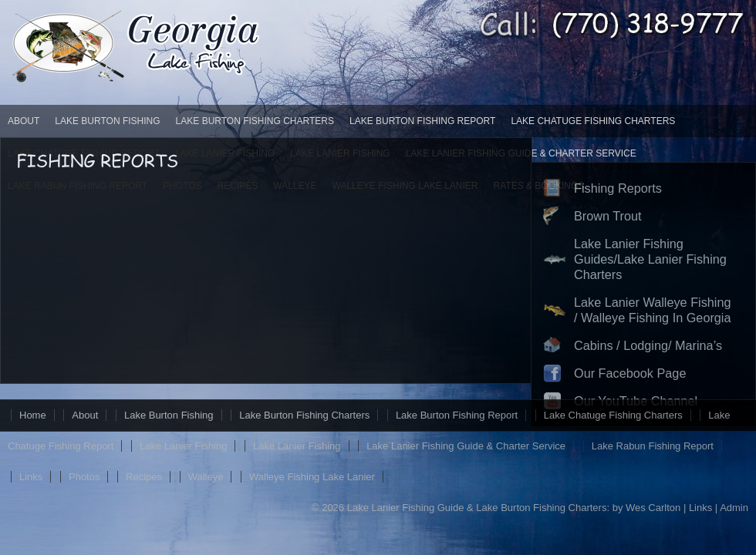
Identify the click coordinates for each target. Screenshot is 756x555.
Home (33, 415)
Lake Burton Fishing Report (422, 121)
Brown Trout (608, 216)
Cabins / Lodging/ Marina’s (648, 345)
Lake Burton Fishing (107, 121)
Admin (734, 508)
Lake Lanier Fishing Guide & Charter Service (466, 446)
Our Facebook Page (630, 373)
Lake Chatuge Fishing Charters (593, 121)
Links (31, 477)
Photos (84, 477)
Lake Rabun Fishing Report (653, 446)
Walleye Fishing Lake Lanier (312, 477)
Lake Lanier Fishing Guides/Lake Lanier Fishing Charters (650, 259)
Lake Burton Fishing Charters (255, 121)
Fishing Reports (618, 188)
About (24, 121)
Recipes (144, 477)
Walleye (206, 477)
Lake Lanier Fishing (183, 446)
